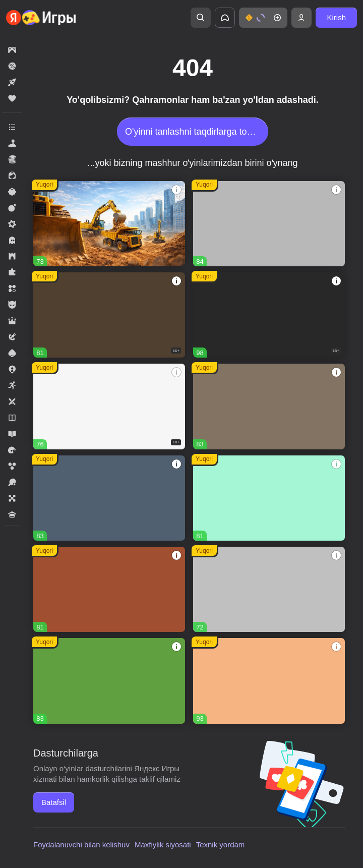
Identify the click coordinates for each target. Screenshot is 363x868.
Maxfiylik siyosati (163, 845)
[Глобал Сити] (109, 224)
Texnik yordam (221, 845)
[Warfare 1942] (109, 406)
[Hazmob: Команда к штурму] (109, 315)
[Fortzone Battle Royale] (109, 681)
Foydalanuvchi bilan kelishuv (81, 845)
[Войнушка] (269, 589)
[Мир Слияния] (109, 498)
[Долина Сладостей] (109, 589)
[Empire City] (269, 406)
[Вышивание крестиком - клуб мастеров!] (269, 224)
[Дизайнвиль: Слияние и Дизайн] (269, 498)
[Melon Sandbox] (269, 315)
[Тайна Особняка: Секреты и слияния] (269, 681)
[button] (263, 18)
